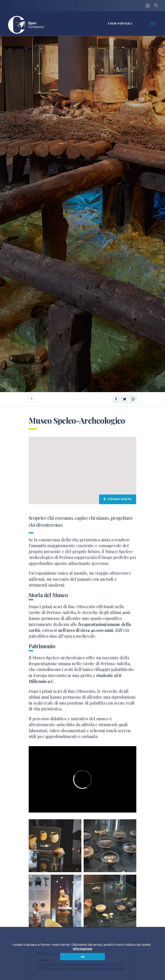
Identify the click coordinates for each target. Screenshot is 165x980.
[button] (82, 468)
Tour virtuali (120, 24)
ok (83, 957)
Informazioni (82, 949)
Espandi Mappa (118, 499)
